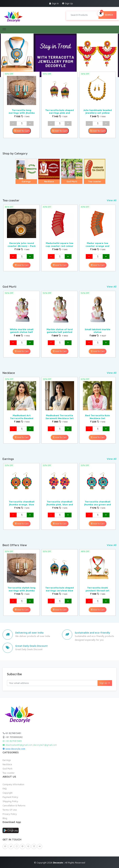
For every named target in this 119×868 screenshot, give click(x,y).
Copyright (7, 793)
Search (107, 15)
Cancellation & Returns (14, 805)
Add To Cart (22, 131)
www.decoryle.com (14, 749)
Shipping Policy (10, 801)
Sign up (105, 683)
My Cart (101, 13)
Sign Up (67, 3)
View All (112, 200)
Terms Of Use (10, 810)
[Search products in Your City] (84, 15)
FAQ (5, 789)
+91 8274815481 (12, 733)
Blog (5, 818)
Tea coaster (9, 773)
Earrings (7, 760)
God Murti (7, 769)
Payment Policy (10, 797)
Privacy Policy (10, 814)
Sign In (54, 3)
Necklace (7, 764)
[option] (22, 105)
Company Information (13, 784)
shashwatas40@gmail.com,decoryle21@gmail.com (30, 745)
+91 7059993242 (13, 737)
